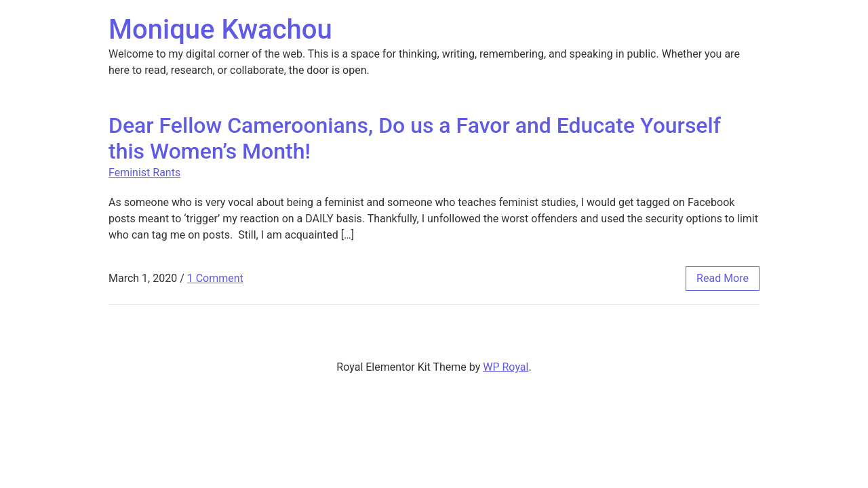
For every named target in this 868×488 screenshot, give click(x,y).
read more (723, 278)
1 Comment (215, 278)
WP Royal (506, 367)
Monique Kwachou (220, 29)
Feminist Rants (144, 172)
